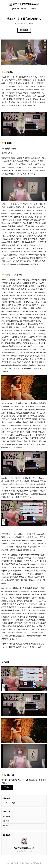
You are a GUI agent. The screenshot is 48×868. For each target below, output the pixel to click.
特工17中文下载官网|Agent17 (24, 4)
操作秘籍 (24, 9)
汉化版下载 (32, 9)
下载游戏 (7, 787)
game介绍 (15, 9)
